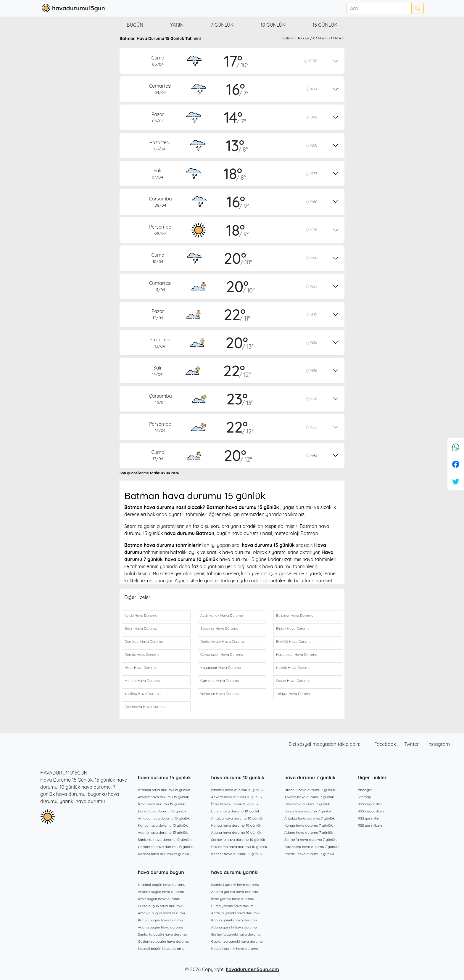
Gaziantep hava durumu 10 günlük (239, 847)
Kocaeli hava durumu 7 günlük (309, 854)
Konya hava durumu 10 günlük (236, 825)
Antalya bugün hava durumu (161, 913)
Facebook (386, 744)
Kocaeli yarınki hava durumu (235, 948)
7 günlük (222, 25)
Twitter (412, 744)
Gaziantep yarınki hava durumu (237, 941)
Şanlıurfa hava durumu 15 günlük (165, 840)
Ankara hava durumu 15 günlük (163, 797)
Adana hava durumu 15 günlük (163, 832)
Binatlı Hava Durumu (293, 628)
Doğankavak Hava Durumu (223, 641)
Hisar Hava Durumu (141, 667)
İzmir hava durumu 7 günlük (307, 804)
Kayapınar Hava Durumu (221, 667)
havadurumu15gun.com (252, 969)
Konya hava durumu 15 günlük (163, 825)
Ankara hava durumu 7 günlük (309, 797)
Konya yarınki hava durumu (234, 920)
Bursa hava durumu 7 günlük (308, 811)
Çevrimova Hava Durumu (145, 707)
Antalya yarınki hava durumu (235, 913)
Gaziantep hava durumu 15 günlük (166, 847)
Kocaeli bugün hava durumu (161, 948)
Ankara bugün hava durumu (161, 892)
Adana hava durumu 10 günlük (236, 832)
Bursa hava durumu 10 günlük (236, 811)
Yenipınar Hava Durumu (220, 694)
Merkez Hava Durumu (142, 681)
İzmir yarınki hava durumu (233, 899)
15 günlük (325, 25)
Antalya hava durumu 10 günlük (237, 818)
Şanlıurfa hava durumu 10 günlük (238, 840)
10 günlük (273, 25)
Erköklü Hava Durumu (294, 641)
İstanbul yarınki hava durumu (235, 885)
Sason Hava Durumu (293, 681)
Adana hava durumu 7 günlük (309, 832)
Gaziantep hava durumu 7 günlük (312, 847)
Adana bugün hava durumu (161, 927)
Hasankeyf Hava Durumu (297, 654)
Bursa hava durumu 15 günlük (162, 811)
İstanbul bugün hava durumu (162, 885)
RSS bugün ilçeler (372, 811)
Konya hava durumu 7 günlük (308, 825)
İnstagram (439, 744)
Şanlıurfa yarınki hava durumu (236, 934)
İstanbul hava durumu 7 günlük (310, 790)
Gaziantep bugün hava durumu (163, 941)
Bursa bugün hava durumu (160, 906)
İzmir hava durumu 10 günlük (235, 804)
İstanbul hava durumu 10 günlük (237, 790)
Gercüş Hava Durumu (142, 654)
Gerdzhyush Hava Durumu (222, 654)
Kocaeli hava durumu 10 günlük (237, 854)
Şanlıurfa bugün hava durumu (162, 934)
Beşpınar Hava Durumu (219, 628)
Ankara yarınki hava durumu (235, 892)
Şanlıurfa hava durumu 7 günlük (311, 840)
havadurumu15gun (73, 8)
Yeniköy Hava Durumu (143, 694)
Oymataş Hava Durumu (220, 681)
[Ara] (379, 8)
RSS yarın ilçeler (371, 825)
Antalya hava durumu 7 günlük (310, 818)
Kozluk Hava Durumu (293, 667)
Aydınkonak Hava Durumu (222, 615)
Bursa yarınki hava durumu (233, 906)
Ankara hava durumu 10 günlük (237, 797)
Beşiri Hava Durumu (141, 628)
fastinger (365, 790)
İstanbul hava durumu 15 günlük (164, 790)
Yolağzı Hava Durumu (294, 694)
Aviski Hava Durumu (141, 615)
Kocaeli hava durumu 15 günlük (163, 854)
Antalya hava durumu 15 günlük (164, 818)
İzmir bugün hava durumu (159, 899)
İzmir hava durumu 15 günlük (161, 804)
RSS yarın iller (369, 818)
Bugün (135, 25)
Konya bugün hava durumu (160, 920)
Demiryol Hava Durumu (144, 641)
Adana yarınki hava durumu (234, 927)
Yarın (177, 25)
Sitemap (365, 797)
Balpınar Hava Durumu (295, 615)
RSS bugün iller (370, 804)
